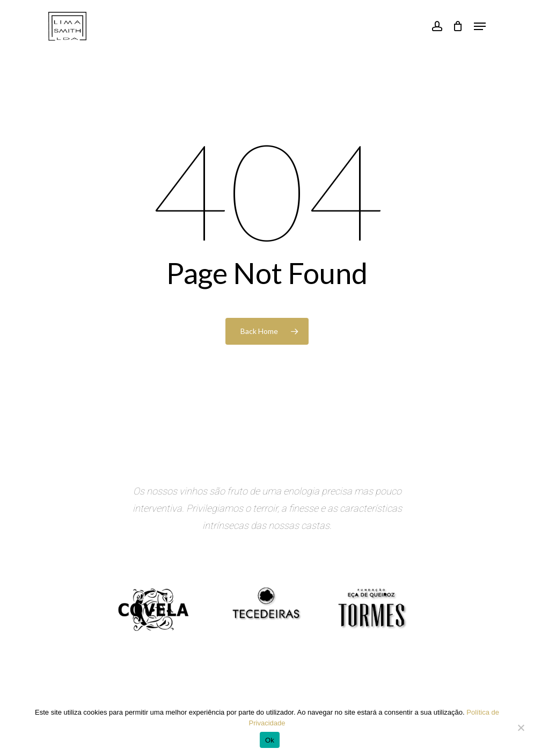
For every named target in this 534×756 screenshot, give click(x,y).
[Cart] (458, 26)
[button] (480, 26)
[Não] (521, 728)
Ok (270, 740)
